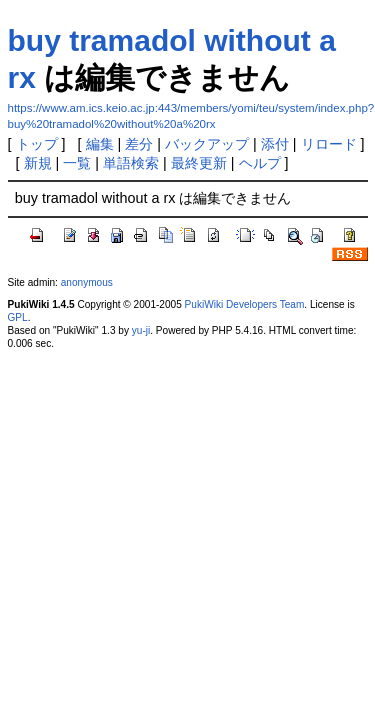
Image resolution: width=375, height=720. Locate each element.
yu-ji (141, 330)
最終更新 (199, 163)
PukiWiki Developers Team (245, 304)
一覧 (77, 163)
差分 (139, 144)
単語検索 (131, 163)
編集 (100, 144)
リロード (329, 144)
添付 (275, 144)
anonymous (87, 282)
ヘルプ (260, 163)
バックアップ (207, 144)
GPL (18, 317)
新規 (38, 163)
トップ (37, 144)
